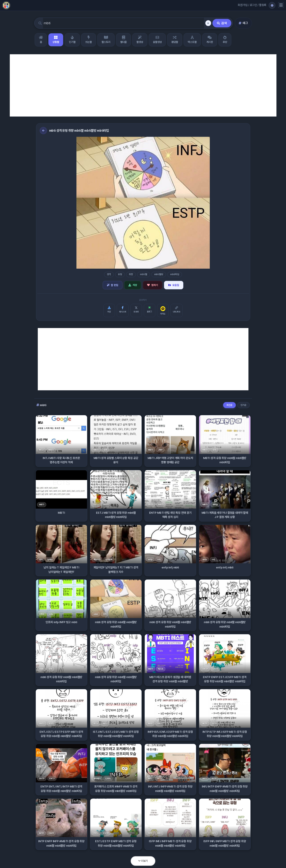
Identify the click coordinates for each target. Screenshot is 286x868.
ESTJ (96, 504)
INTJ (41, 450)
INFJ (150, 778)
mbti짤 (143, 274)
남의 (41, 559)
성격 (109, 274)
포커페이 (97, 778)
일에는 (50, 559)
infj (159, 559)
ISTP (214, 724)
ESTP (106, 833)
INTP (205, 724)
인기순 (243, 405)
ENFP (215, 669)
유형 (120, 274)
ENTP (151, 504)
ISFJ (159, 724)
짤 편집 (113, 285)
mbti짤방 (159, 274)
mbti (96, 614)
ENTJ (42, 724)
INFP (150, 724)
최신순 (229, 405)
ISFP (150, 833)
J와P (160, 450)
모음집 (174, 285)
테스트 (161, 669)
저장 (133, 285)
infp (51, 614)
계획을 (215, 504)
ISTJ (96, 724)
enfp (150, 559)
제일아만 (97, 559)
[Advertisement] (143, 85)
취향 (131, 274)
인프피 (42, 614)
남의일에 (109, 559)
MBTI (51, 450)
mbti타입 (175, 274)
